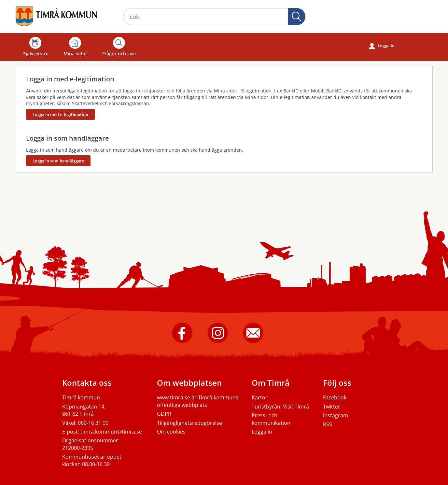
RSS (328, 424)
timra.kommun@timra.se (111, 432)
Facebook (335, 397)
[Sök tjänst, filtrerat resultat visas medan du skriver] (214, 17)
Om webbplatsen (189, 383)
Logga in (382, 46)
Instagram (336, 415)
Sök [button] (297, 17)
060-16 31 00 (93, 423)
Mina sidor (75, 47)
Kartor (260, 397)
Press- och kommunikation (271, 419)
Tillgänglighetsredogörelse (189, 423)
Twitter (332, 407)
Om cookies (171, 432)
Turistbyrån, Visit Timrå (280, 407)
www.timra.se (174, 397)
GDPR (164, 414)
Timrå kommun (81, 397)
